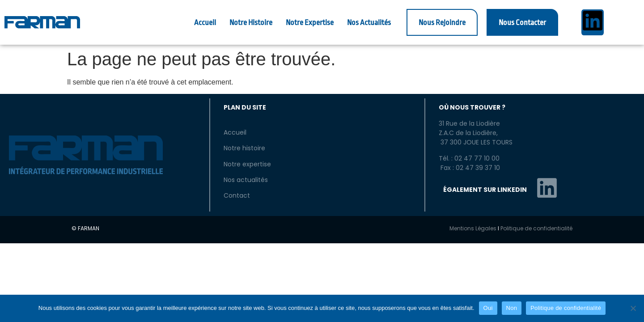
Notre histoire (244, 148)
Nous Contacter (522, 23)
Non (512, 308)
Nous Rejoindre (442, 23)
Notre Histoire (251, 23)
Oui (488, 308)
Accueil (205, 23)
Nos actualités (246, 180)
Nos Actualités (369, 23)
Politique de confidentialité (536, 228)
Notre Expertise (310, 23)
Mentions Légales (473, 228)
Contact (237, 195)
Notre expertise (247, 164)
